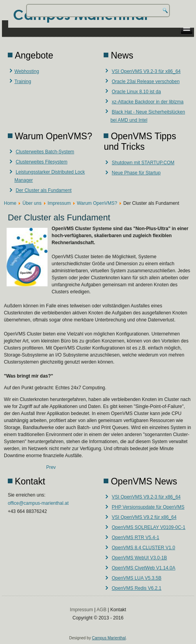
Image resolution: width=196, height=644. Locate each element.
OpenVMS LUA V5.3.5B (137, 578)
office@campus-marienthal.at (38, 503)
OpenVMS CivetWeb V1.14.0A (144, 568)
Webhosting (27, 71)
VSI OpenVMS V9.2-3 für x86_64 (146, 71)
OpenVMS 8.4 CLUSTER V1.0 (144, 548)
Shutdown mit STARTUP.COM (143, 163)
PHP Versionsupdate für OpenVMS (148, 507)
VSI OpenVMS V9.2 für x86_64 (144, 517)
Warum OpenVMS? (97, 203)
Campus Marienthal (109, 638)
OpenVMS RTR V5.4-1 (136, 538)
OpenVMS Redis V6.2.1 (137, 588)
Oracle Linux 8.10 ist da (136, 92)
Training (23, 82)
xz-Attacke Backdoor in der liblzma (148, 102)
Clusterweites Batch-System (45, 152)
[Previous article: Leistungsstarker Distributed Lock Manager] (51, 467)
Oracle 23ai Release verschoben (146, 82)
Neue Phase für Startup (136, 173)
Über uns (32, 203)
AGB (102, 610)
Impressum (59, 203)
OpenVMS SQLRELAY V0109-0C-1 (149, 527)
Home (10, 203)
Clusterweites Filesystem (41, 162)
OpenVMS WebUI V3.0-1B (139, 558)
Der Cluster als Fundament (43, 190)
